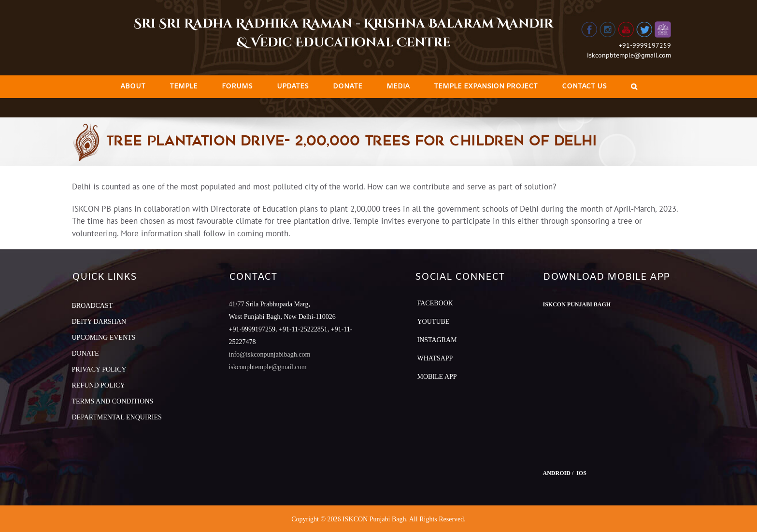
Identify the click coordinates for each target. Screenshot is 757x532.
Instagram (437, 340)
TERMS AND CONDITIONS (113, 401)
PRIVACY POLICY (99, 369)
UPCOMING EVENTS (104, 338)
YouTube (434, 322)
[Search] (634, 87)
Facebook (435, 303)
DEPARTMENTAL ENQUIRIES (117, 417)
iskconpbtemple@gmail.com (629, 55)
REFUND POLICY (99, 385)
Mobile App (437, 377)
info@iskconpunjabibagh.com (270, 354)
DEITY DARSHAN (99, 322)
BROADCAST (93, 306)
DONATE (86, 353)
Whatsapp (435, 358)
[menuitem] (133, 87)
